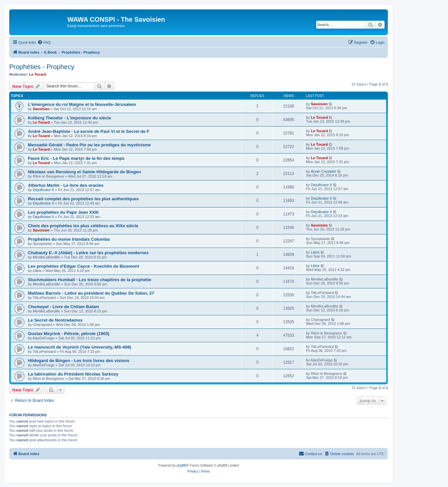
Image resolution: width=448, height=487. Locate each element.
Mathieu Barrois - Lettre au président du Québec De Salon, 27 (91, 293)
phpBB (181, 465)
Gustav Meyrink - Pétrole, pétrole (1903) (69, 334)
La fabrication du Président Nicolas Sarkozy (73, 374)
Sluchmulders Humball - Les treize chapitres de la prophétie (90, 280)
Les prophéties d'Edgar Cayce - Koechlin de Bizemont (83, 266)
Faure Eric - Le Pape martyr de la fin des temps (76, 158)
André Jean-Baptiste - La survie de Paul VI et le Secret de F (89, 131)
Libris (315, 252)
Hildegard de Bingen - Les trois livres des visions (79, 361)
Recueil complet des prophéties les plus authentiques (83, 199)
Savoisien (41, 109)
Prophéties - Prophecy (42, 67)
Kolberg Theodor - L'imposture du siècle (70, 118)
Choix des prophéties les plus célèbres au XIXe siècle (83, 226)
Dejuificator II (43, 190)
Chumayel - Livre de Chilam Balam (63, 307)
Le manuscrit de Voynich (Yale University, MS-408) (80, 347)
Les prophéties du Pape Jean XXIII (63, 212)
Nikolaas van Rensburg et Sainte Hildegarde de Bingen (84, 172)
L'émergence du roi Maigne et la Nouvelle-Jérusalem (82, 104)
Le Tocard (38, 74)
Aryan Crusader (324, 171)
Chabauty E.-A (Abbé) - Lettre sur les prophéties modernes (88, 253)
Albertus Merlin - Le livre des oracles (66, 185)
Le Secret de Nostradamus (55, 320)
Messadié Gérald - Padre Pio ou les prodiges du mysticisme (89, 145)
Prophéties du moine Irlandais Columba (69, 239)
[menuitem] (44, 42)
